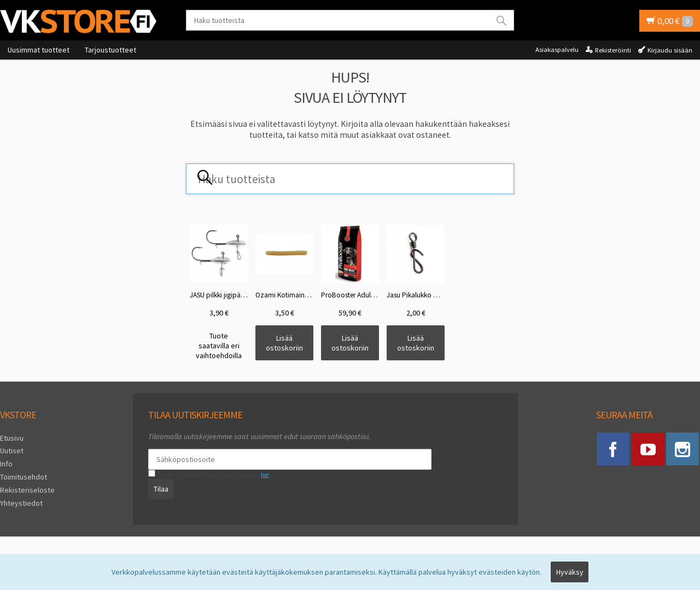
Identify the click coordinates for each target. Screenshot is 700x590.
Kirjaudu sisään (670, 50)
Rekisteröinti (613, 50)
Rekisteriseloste (27, 490)
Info (6, 464)
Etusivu (12, 438)
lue (265, 475)
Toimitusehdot (24, 477)
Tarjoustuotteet (110, 50)
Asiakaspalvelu (557, 49)
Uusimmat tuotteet (39, 50)
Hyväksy (570, 572)
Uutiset (12, 451)
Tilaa (161, 489)
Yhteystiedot (21, 503)
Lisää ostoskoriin (284, 343)
